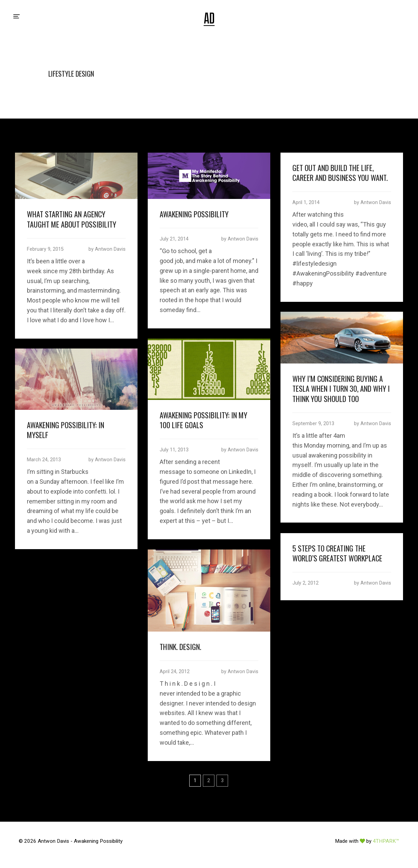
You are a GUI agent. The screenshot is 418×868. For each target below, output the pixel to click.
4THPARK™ (386, 841)
